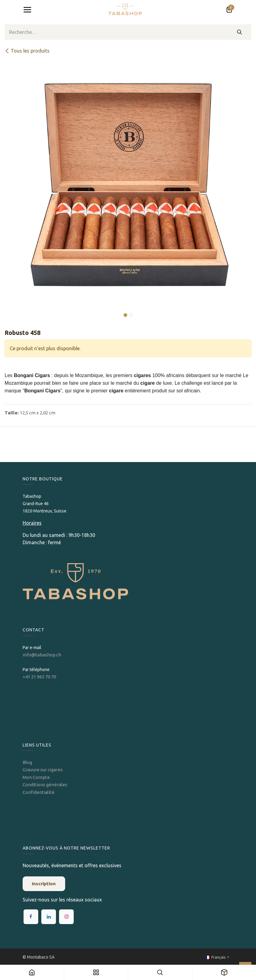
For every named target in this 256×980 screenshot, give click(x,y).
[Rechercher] (240, 32)
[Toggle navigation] (27, 10)
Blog (27, 762)
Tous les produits (27, 51)
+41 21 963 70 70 (39, 677)
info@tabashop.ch (42, 655)
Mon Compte (36, 777)
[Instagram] (66, 917)
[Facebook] (31, 917)
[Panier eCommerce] (229, 10)
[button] (17, 311)
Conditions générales (45, 785)
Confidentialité (39, 792)
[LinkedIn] (49, 917)
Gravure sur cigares (43, 770)
